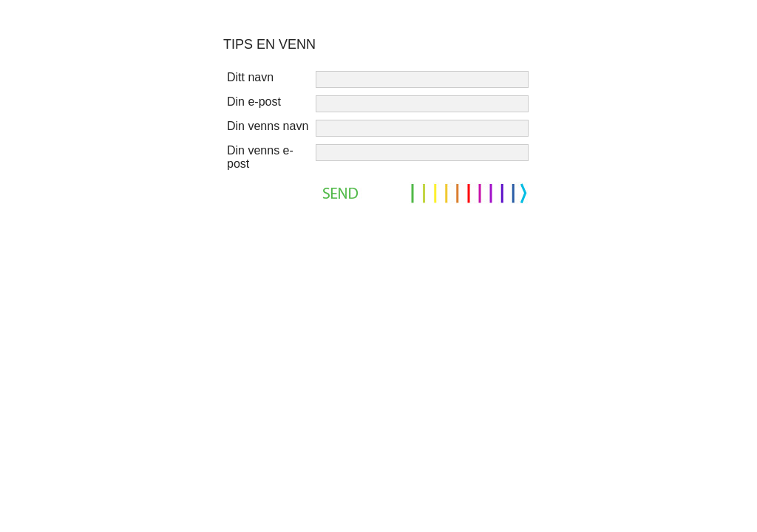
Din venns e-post (260, 157)
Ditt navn (250, 77)
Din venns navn (268, 126)
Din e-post (254, 102)
